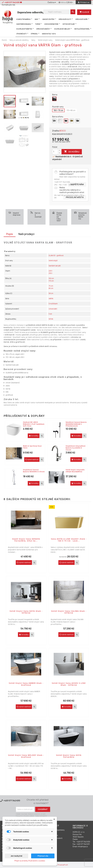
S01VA (51, 319)
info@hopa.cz (83, 847)
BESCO (63, 131)
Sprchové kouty (66, 19)
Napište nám (77, 184)
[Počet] (55, 152)
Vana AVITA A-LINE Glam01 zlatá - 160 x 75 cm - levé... (69, 540)
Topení (39, 24)
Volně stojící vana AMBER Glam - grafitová (26, 684)
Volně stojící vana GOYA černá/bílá (69, 756)
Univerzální (53, 309)
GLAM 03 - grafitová (56, 255)
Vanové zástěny (49, 19)
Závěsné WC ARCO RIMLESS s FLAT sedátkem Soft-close (34, 424)
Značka (56, 131)
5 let (50, 314)
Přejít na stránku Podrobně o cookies (30, 861)
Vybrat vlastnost (32, 460)
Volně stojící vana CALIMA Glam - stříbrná (69, 612)
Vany (37, 19)
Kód (54, 134)
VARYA (51, 299)
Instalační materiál (83, 29)
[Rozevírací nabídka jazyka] (52, 3)
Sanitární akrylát (55, 266)
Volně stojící (53, 261)
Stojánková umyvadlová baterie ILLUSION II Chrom (76, 448)
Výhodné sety (23, 33)
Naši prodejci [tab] (26, 234)
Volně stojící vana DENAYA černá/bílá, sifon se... (26, 540)
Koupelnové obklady (63, 29)
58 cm (51, 293)
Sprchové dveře (83, 19)
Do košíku (72, 152)
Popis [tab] (10, 234)
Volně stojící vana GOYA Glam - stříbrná (26, 612)
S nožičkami (53, 304)
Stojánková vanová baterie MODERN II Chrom (34, 471)
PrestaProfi (63, 865)
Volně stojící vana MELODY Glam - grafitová (26, 756)
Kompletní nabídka (24, 19)
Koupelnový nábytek (25, 29)
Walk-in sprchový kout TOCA (32, 447)
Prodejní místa (75, 197)
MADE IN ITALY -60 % (49, 34)
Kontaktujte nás (11, 803)
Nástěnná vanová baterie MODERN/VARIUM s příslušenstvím (76, 424)
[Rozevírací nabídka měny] (70, 2)
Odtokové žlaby (70, 24)
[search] (73, 12)
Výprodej (35, 33)
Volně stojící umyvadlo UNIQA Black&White (75, 471)
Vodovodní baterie (52, 24)
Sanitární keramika (25, 24)
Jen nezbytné (16, 856)
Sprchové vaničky (44, 29)
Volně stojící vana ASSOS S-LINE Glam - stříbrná (69, 684)
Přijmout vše (43, 856)
